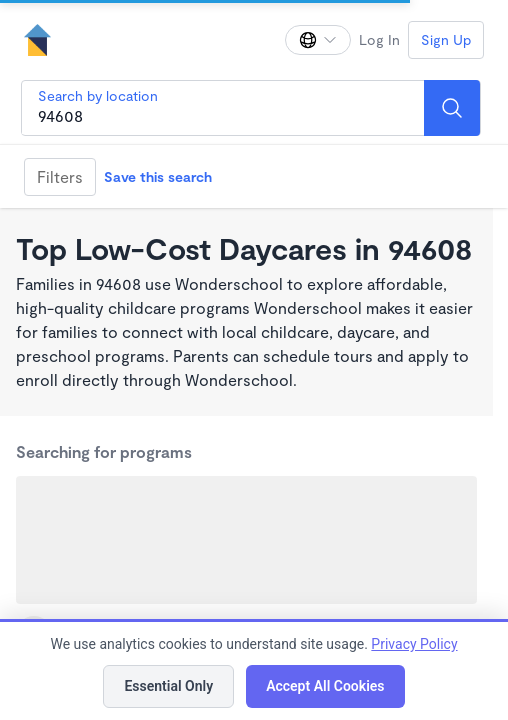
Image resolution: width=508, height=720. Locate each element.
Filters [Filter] (60, 176)
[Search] (452, 108)
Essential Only (168, 686)
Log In (379, 39)
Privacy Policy (414, 644)
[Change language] (318, 40)
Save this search (158, 176)
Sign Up (446, 39)
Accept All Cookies (325, 686)
